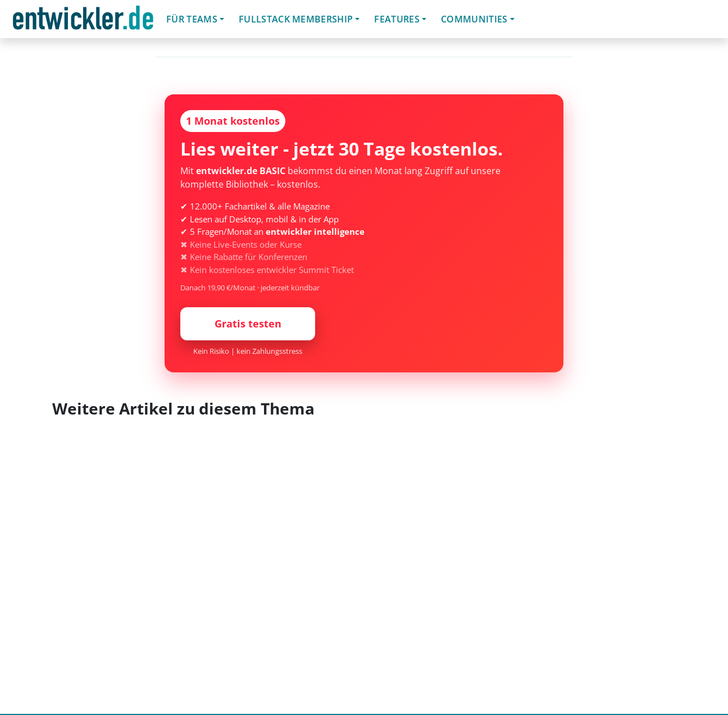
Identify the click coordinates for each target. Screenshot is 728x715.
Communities (474, 19)
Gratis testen (248, 324)
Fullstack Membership (296, 19)
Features (397, 19)
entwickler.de (83, 21)
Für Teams (192, 19)
